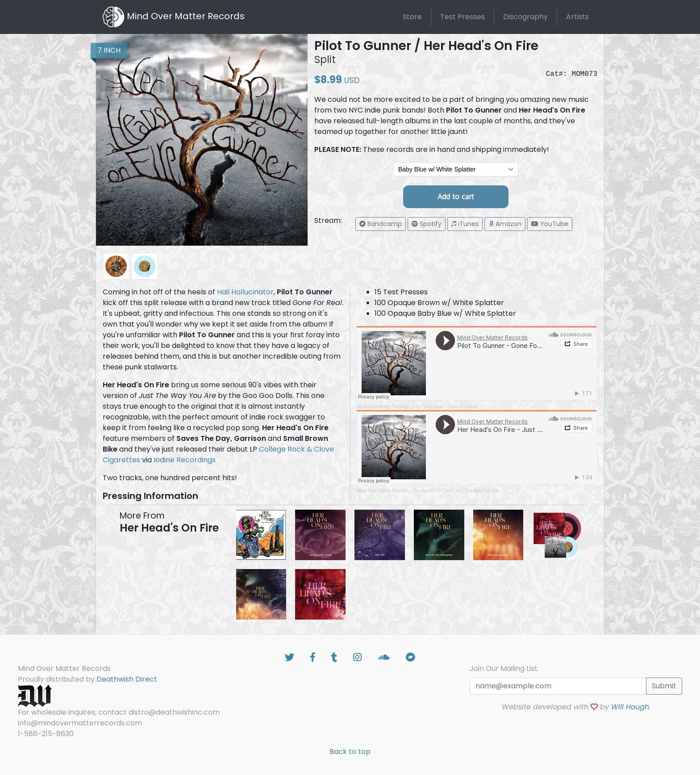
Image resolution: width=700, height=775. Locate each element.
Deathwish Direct (127, 679)
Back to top (350, 752)
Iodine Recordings (185, 460)
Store (412, 17)
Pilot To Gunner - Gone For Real (445, 407)
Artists (577, 17)
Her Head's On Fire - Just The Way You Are (456, 491)
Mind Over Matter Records (383, 407)
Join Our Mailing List (504, 668)
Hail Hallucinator (245, 292)
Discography (525, 17)
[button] (381, 224)
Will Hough (630, 707)
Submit (664, 686)
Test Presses (462, 17)
